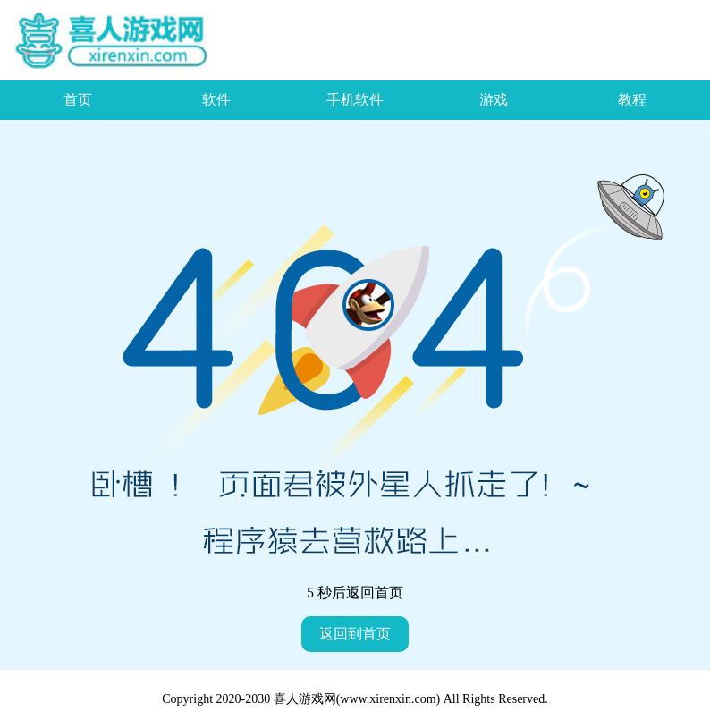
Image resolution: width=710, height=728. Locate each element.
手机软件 (355, 100)
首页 (78, 100)
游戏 (494, 100)
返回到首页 (355, 634)
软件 (216, 100)
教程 (632, 100)
